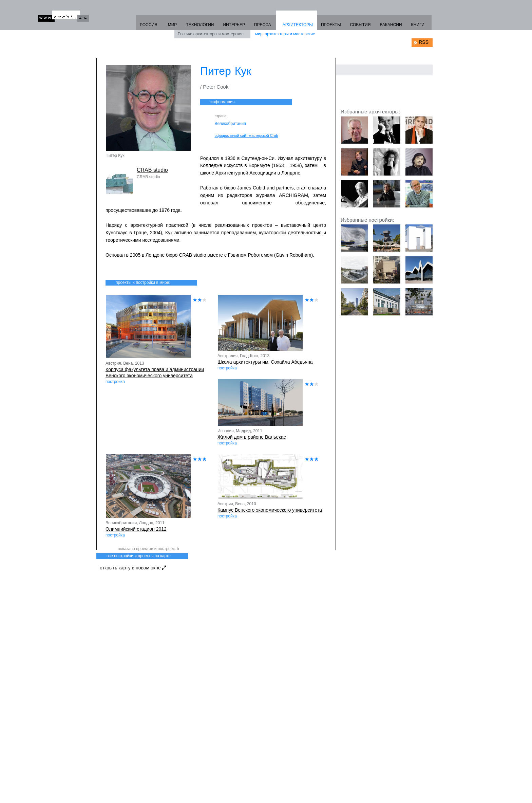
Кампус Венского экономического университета (270, 510)
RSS (424, 42)
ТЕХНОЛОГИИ (200, 25)
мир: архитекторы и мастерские (285, 34)
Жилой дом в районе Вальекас (252, 437)
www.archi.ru (63, 16)
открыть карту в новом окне (133, 568)
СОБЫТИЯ (360, 25)
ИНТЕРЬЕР (234, 25)
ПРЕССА (263, 25)
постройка (115, 382)
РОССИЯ (149, 25)
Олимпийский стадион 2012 (136, 529)
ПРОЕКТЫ (331, 25)
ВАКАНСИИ (391, 25)
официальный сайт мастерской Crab (246, 135)
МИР (173, 25)
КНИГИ (418, 25)
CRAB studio (152, 170)
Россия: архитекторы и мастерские (211, 34)
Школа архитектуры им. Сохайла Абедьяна (265, 362)
